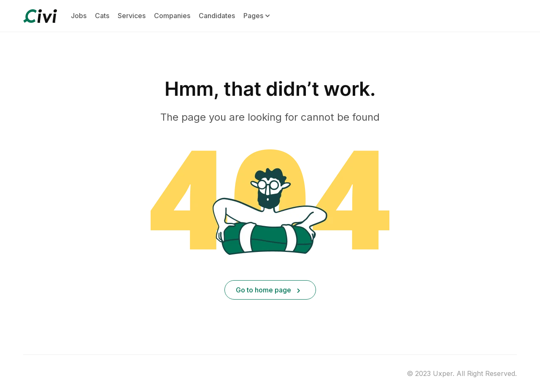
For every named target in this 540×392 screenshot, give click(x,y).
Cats (102, 16)
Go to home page (268, 290)
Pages (257, 16)
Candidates (217, 16)
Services (132, 16)
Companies (172, 16)
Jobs (79, 16)
